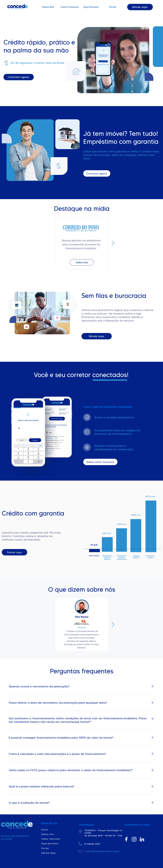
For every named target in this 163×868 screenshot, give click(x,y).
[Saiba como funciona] (100, 462)
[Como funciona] (53, 839)
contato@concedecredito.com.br (102, 851)
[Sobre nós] (53, 834)
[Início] (53, 830)
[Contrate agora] (19, 77)
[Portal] (53, 848)
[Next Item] (113, 243)
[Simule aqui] (140, 7)
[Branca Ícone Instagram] (134, 839)
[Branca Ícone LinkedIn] (142, 839)
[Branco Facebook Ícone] (126, 839)
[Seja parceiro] (53, 843)
